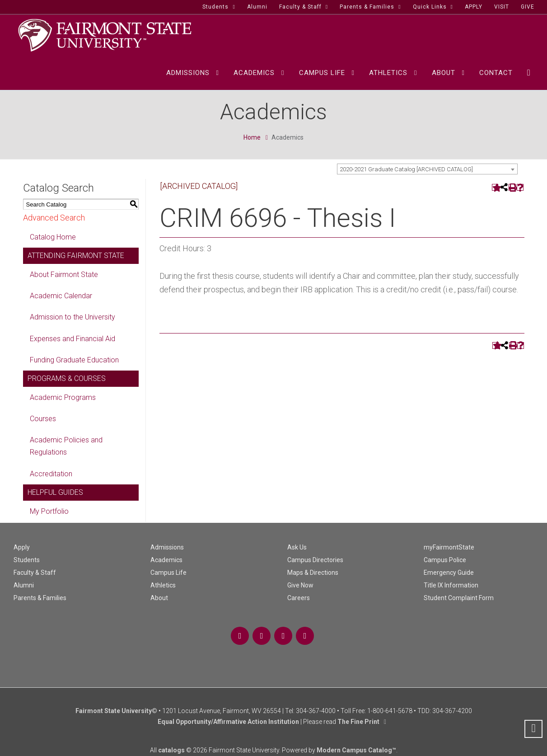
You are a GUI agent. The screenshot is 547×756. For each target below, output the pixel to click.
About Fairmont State (64, 275)
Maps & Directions (313, 573)
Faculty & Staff (35, 573)
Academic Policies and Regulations (66, 446)
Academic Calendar (61, 296)
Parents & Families (40, 598)
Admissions (167, 547)
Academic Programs (63, 397)
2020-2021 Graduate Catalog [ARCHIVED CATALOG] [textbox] (406, 169)
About (159, 598)
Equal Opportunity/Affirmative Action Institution (228, 722)
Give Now (300, 585)
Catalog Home (53, 237)
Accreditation (51, 474)
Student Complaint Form (459, 598)
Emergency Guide (449, 573)
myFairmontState (449, 547)
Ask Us (297, 547)
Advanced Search (54, 218)
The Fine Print (358, 722)
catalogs (171, 750)
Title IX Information (451, 585)
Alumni (24, 585)
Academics (166, 560)
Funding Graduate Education (74, 360)
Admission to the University (72, 317)
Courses (43, 419)
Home (252, 137)
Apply (22, 547)
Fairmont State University (114, 711)
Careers (299, 598)
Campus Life (168, 573)
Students (27, 560)
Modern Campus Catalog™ (356, 750)
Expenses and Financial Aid (72, 339)
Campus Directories (315, 560)
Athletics (163, 585)
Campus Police (445, 560)
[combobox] (427, 169)
